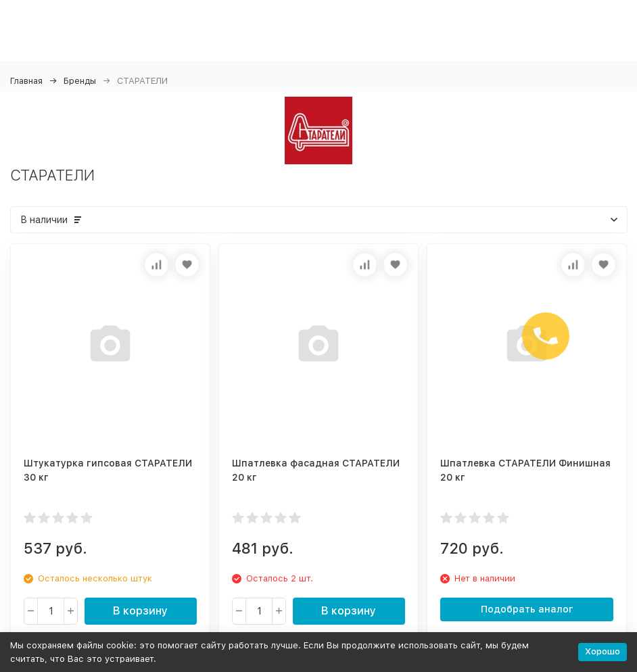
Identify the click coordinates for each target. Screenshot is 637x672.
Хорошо (603, 651)
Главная (26, 81)
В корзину (140, 611)
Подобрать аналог (527, 609)
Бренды (80, 81)
